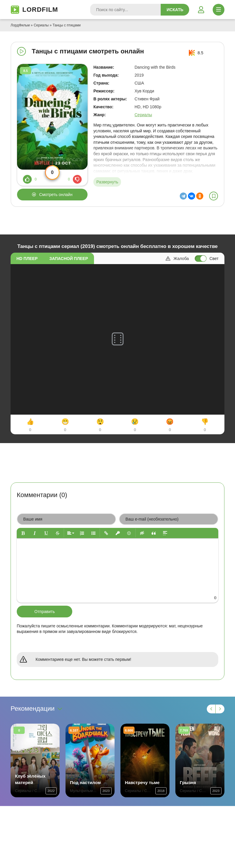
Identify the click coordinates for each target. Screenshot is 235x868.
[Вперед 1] (220, 709)
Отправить (45, 612)
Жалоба (177, 259)
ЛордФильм (20, 25)
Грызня (188, 782)
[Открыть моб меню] (219, 10)
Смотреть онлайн (56, 195)
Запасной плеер (69, 259)
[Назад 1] (211, 709)
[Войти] (201, 10)
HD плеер (27, 259)
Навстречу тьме (142, 782)
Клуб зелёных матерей (30, 779)
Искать (175, 10)
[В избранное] (214, 196)
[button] (23, 533)
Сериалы (41, 25)
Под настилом (85, 782)
